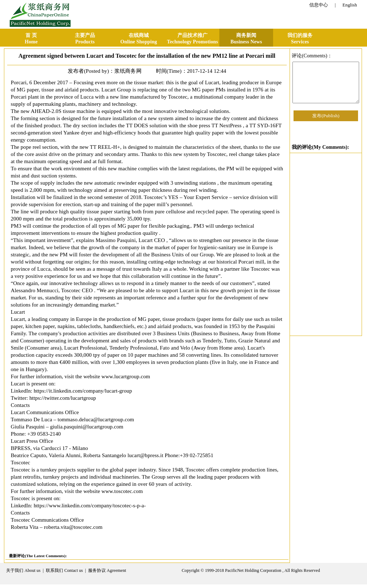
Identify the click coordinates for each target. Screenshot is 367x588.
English (350, 5)
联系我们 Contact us (65, 570)
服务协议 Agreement (107, 570)
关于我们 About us (23, 570)
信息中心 (319, 5)
